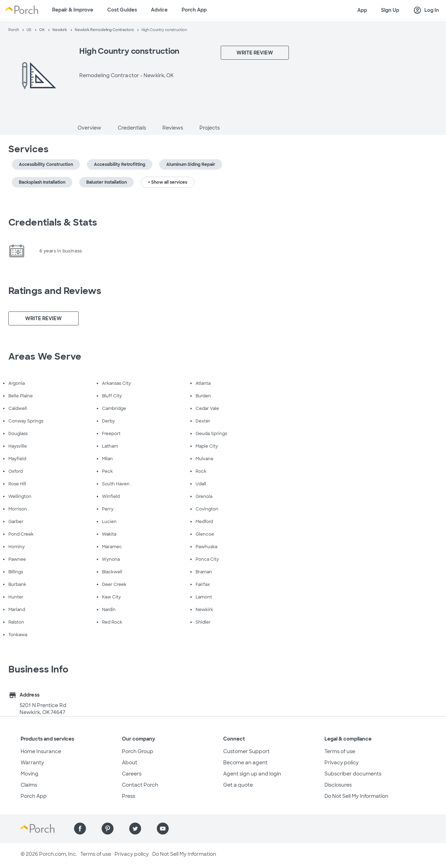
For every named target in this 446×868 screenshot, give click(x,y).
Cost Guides (122, 10)
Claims (29, 785)
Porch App (194, 10)
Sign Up (390, 10)
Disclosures (338, 785)
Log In (426, 10)
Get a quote (238, 785)
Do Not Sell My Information (356, 796)
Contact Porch (140, 785)
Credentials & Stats (53, 222)
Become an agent (245, 763)
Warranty (32, 763)
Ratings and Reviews (55, 291)
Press (129, 796)
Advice (159, 10)
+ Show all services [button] (168, 182)
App (362, 10)
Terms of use (340, 751)
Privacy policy (342, 763)
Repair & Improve (73, 10)
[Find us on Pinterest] (108, 829)
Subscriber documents (353, 774)
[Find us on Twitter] (135, 829)
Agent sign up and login (252, 774)
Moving (30, 774)
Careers (132, 774)
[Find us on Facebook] (80, 829)
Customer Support (246, 751)
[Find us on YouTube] (163, 829)
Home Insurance (41, 751)
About (130, 763)
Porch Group (138, 751)
